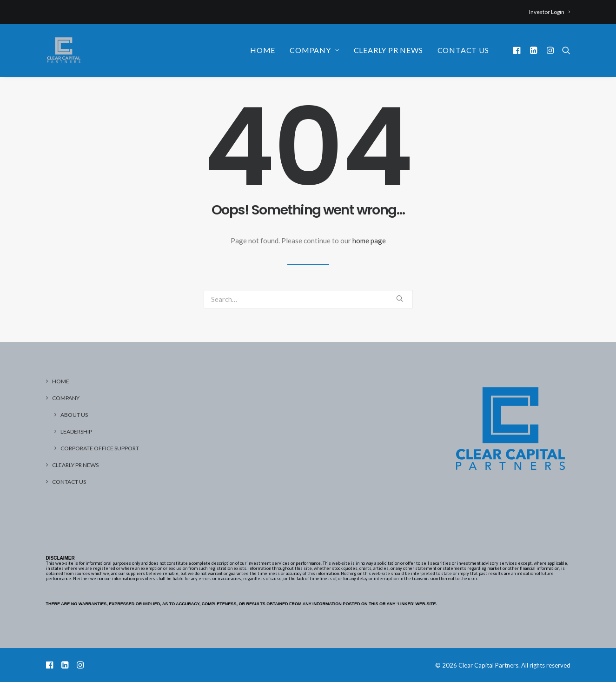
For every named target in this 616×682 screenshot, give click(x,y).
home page (369, 241)
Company (314, 50)
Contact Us (463, 50)
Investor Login (550, 12)
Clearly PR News (388, 50)
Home (263, 50)
